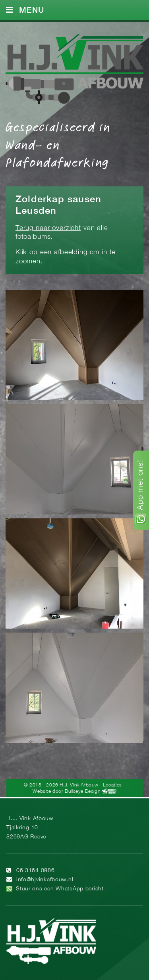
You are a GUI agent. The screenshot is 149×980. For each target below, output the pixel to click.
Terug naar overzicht (48, 228)
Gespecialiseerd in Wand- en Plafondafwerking (58, 144)
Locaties (112, 785)
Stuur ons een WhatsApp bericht (60, 889)
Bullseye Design (82, 791)
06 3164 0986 (36, 871)
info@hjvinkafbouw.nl (45, 880)
